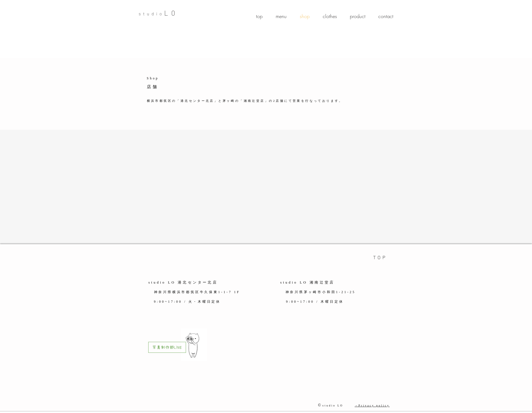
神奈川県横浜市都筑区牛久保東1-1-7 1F (198, 292)
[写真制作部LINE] (167, 347)
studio (151, 14)
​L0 (171, 13)
